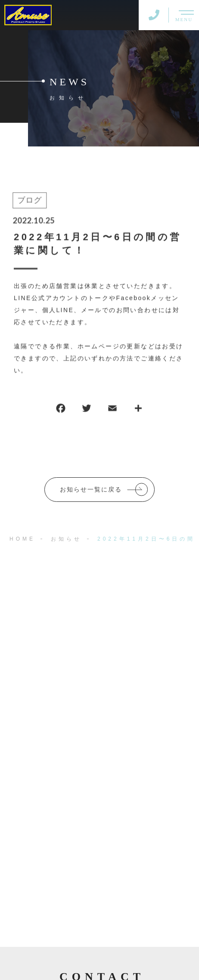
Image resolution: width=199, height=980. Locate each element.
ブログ (29, 201)
